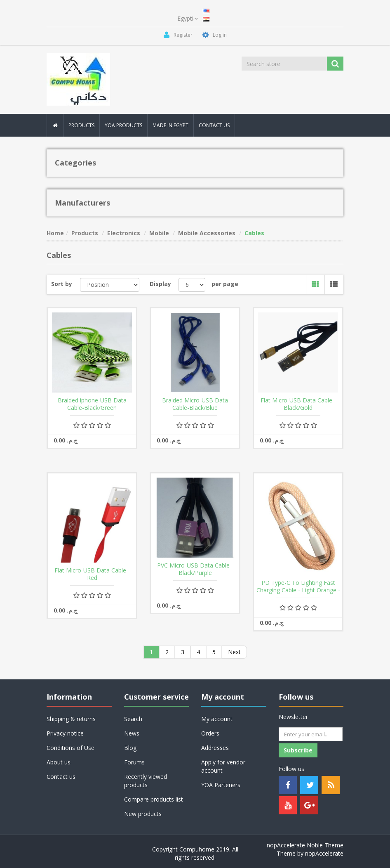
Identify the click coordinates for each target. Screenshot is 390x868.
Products (85, 233)
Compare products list (154, 799)
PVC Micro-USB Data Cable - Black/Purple (195, 569)
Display (160, 284)
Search (133, 719)
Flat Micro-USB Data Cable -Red (92, 574)
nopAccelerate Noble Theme (305, 845)
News (132, 733)
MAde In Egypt (170, 125)
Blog (130, 748)
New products (143, 814)
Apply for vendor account (223, 766)
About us (59, 762)
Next (234, 652)
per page (225, 284)
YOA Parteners (221, 785)
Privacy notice (65, 733)
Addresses (215, 748)
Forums (134, 762)
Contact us (61, 777)
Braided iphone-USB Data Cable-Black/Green (92, 404)
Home (55, 233)
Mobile (159, 233)
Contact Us (214, 125)
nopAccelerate (324, 853)
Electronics (124, 233)
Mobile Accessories (207, 233)
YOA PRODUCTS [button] (123, 125)
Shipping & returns (71, 719)
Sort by (62, 284)
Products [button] (81, 125)
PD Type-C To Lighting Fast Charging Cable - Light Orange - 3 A (298, 590)
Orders (210, 733)
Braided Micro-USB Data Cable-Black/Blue (195, 404)
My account (217, 719)
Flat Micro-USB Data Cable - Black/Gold (298, 404)
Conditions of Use (70, 748)
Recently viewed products (146, 781)
